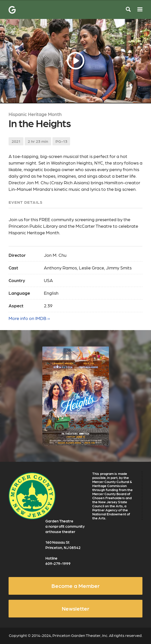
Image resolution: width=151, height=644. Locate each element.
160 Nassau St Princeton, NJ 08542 (63, 545)
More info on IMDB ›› (29, 318)
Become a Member (75, 586)
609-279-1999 (58, 563)
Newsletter (75, 608)
